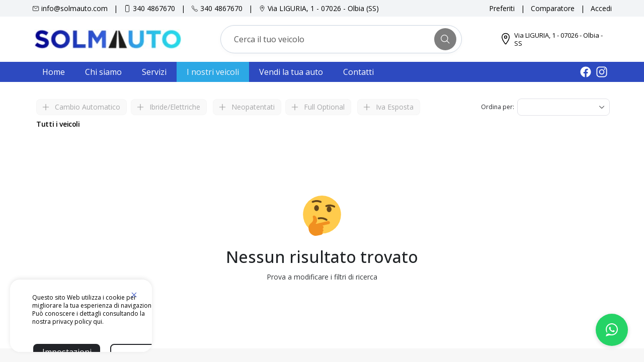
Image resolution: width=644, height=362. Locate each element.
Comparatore (553, 8)
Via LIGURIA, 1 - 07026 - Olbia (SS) (323, 8)
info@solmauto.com (74, 8)
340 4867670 (154, 8)
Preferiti (502, 8)
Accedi (601, 8)
